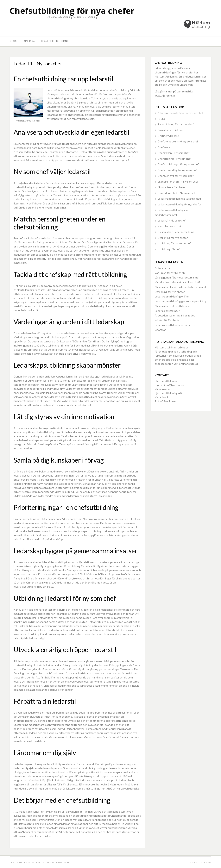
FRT (209, 862)
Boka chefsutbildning (56, 41)
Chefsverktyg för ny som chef (176, 176)
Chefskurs (164, 147)
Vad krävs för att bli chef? (170, 273)
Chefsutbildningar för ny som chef (178, 164)
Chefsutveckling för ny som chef (177, 170)
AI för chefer (162, 268)
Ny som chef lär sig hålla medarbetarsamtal (180, 287)
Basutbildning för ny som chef (176, 124)
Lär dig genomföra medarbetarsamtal (177, 277)
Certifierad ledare (168, 136)
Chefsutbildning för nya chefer (72, 11)
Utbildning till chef (169, 249)
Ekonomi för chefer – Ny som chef (178, 181)
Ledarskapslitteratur (167, 311)
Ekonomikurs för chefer (172, 187)
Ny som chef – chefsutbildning (176, 232)
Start (14, 41)
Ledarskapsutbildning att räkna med (179, 199)
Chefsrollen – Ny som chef (174, 153)
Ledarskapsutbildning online (172, 296)
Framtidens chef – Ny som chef (176, 193)
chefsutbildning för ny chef (63, 98)
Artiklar (29, 41)
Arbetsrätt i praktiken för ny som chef (180, 113)
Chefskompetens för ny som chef (178, 141)
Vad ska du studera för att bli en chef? (177, 282)
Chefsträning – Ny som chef (174, 159)
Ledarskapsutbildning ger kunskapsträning (180, 301)
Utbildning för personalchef (174, 243)
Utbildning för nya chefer (173, 238)
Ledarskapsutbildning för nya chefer (179, 204)
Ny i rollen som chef (169, 226)
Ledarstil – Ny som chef (172, 220)
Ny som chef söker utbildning (172, 306)
